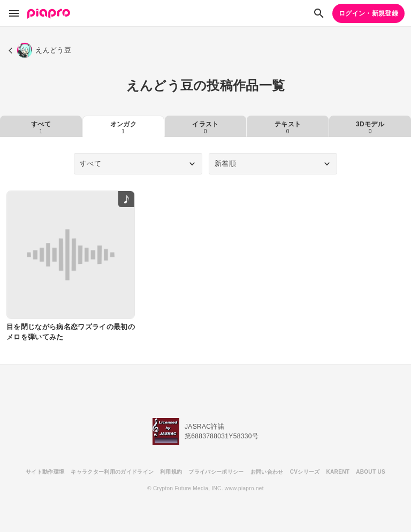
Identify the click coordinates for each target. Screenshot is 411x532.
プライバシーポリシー (216, 472)
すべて (41, 127)
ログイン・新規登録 (368, 13)
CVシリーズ (305, 472)
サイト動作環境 (45, 472)
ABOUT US (371, 472)
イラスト (205, 127)
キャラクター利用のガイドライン (112, 472)
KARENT (338, 472)
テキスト (288, 127)
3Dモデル (370, 127)
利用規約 (171, 472)
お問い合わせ (267, 472)
